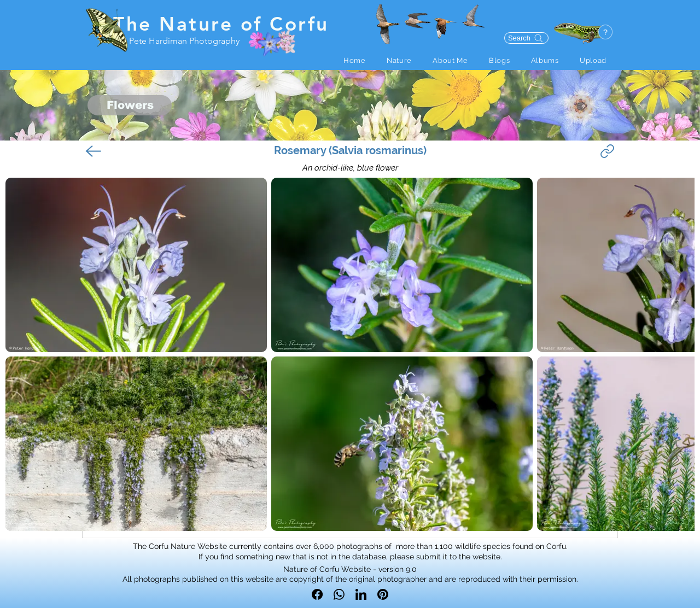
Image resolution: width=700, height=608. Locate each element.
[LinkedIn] (361, 594)
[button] (399, 60)
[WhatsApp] (339, 594)
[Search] (526, 38)
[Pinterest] (383, 594)
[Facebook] (317, 594)
